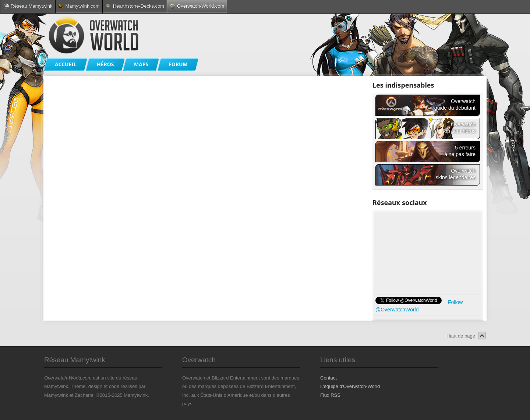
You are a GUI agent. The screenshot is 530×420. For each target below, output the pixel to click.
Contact (328, 378)
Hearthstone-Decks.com (135, 6)
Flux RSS (330, 395)
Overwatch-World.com (197, 6)
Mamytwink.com (79, 6)
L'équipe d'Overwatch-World (350, 386)
